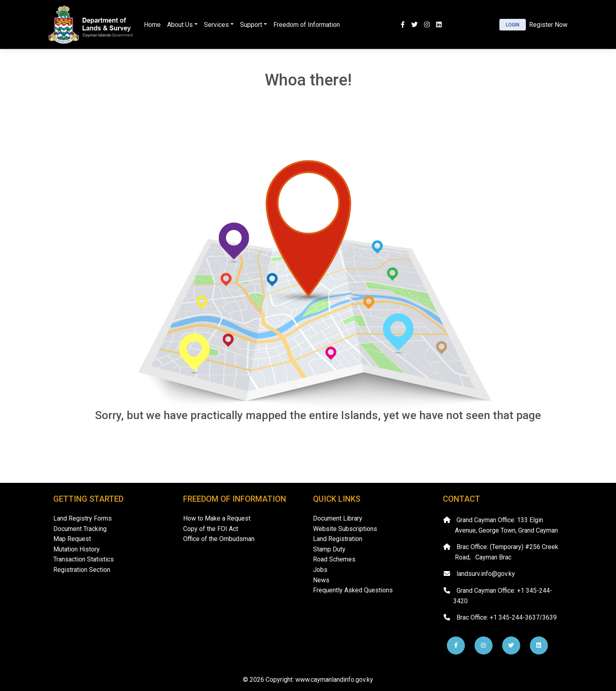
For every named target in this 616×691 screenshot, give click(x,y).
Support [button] (251, 25)
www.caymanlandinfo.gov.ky (334, 680)
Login (513, 25)
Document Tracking (80, 529)
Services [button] (216, 25)
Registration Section (82, 570)
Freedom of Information (307, 25)
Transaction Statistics (84, 559)
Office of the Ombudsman (219, 539)
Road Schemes (334, 559)
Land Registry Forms (83, 518)
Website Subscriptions (345, 529)
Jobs (320, 570)
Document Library (338, 518)
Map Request (72, 539)
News (321, 580)
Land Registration (338, 539)
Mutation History (77, 549)
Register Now (548, 25)
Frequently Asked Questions (353, 590)
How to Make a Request (217, 518)
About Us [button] (180, 25)
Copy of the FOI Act (211, 529)
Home (152, 25)
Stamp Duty (329, 549)
